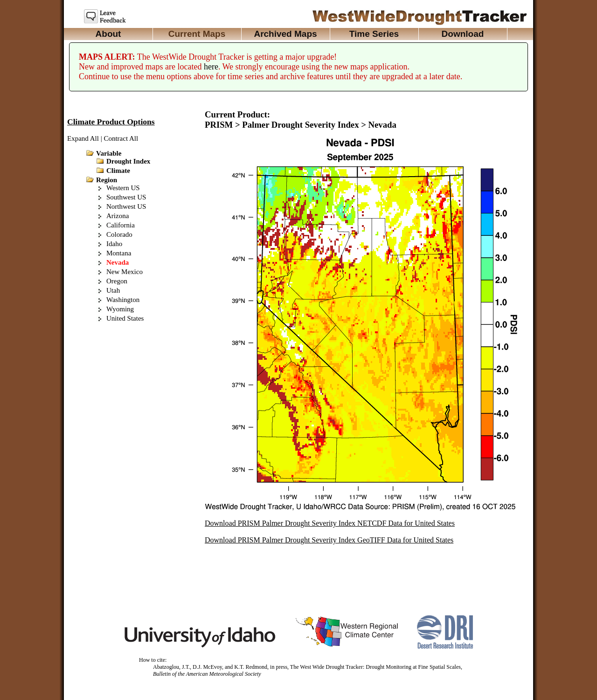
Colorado (119, 234)
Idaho (114, 244)
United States (125, 318)
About (108, 34)
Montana (119, 253)
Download (463, 34)
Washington (123, 300)
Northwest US (126, 206)
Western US (123, 188)
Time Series (374, 34)
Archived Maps (285, 34)
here (211, 67)
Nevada (118, 262)
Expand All (83, 138)
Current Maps (197, 34)
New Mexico (125, 272)
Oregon (117, 281)
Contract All (121, 138)
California (121, 225)
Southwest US (126, 197)
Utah (113, 290)
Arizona (118, 216)
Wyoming (120, 309)
